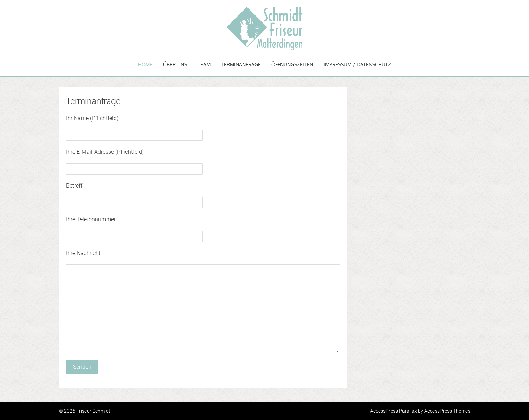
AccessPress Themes (447, 411)
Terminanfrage (241, 64)
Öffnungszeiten (292, 64)
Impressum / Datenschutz (357, 64)
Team (204, 64)
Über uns (175, 64)
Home (145, 64)
